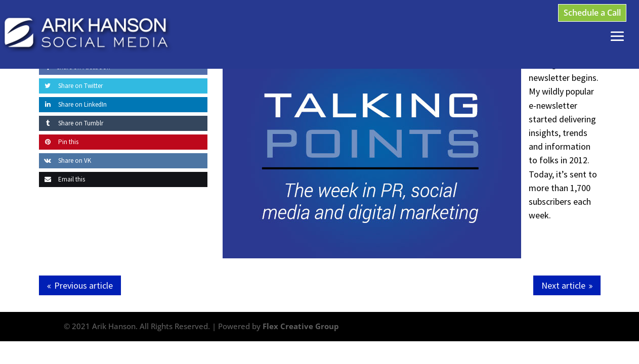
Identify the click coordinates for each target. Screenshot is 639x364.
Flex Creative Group (301, 326)
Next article (563, 285)
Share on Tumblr (71, 123)
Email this (62, 179)
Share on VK (65, 161)
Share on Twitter (71, 86)
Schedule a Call (592, 13)
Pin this (59, 142)
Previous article (83, 285)
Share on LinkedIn (73, 104)
